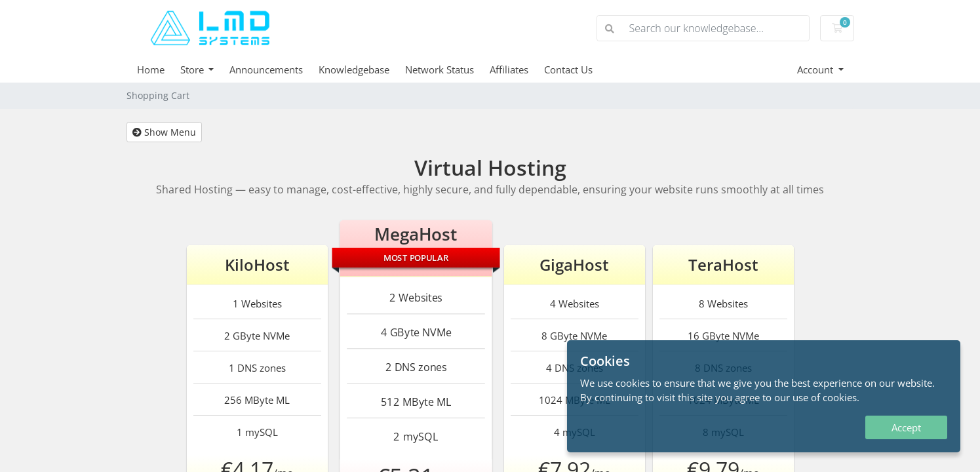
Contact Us (568, 69)
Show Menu (164, 132)
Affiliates (509, 69)
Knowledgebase (354, 69)
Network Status (440, 69)
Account (816, 69)
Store (193, 69)
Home (151, 69)
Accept (906, 427)
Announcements (266, 69)
